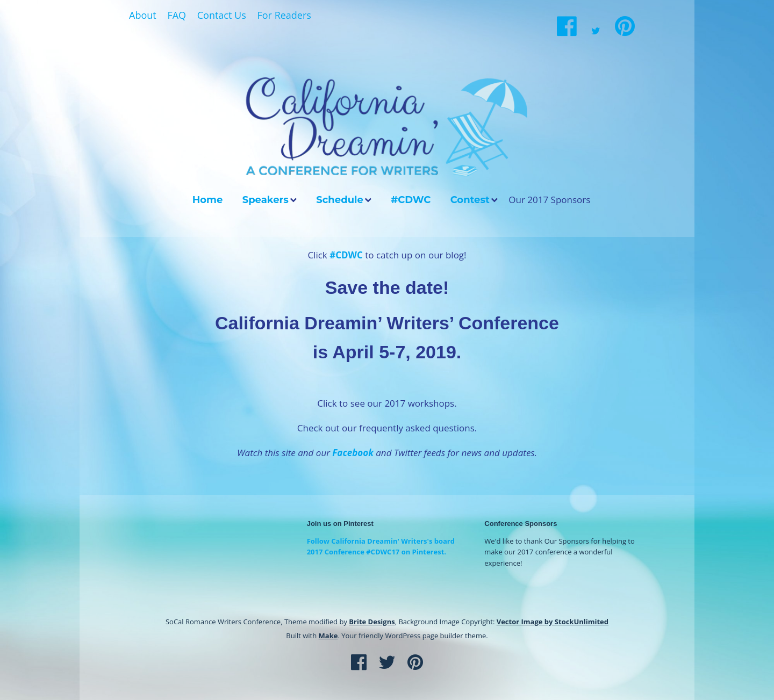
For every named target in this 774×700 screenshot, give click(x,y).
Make (328, 636)
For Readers (284, 15)
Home (208, 200)
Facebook (353, 453)
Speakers (266, 200)
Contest (470, 200)
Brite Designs (372, 622)
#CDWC (411, 200)
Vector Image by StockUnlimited (553, 622)
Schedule (340, 200)
